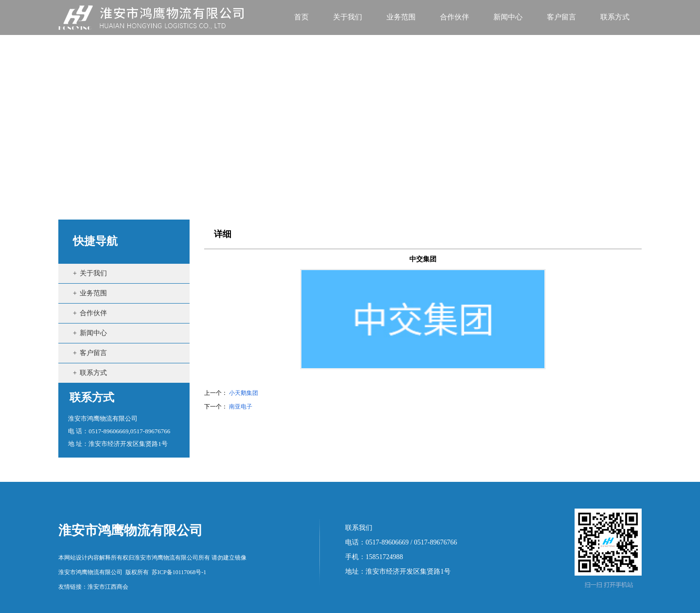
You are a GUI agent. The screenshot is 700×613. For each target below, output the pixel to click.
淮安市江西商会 (108, 587)
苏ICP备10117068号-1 (179, 572)
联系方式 (93, 373)
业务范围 (93, 293)
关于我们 (93, 273)
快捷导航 (95, 241)
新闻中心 (93, 333)
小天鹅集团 (244, 393)
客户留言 (93, 353)
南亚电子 (241, 407)
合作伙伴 (93, 313)
